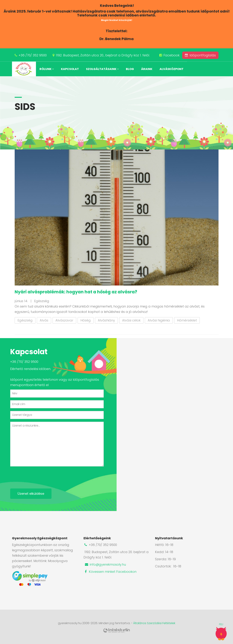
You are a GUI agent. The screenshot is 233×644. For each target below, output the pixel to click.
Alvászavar (64, 320)
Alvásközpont (171, 69)
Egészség (25, 320)
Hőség (86, 320)
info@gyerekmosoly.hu (105, 564)
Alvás (44, 320)
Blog (130, 69)
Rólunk (47, 69)
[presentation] (37, 476)
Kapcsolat (70, 69)
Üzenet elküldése (31, 494)
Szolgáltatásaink (102, 69)
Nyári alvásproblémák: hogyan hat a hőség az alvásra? (76, 292)
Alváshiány (106, 320)
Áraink (147, 69)
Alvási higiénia (159, 320)
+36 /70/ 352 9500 (33, 55)
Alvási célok (131, 320)
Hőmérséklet (187, 320)
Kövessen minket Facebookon (110, 572)
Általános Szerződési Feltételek (154, 623)
